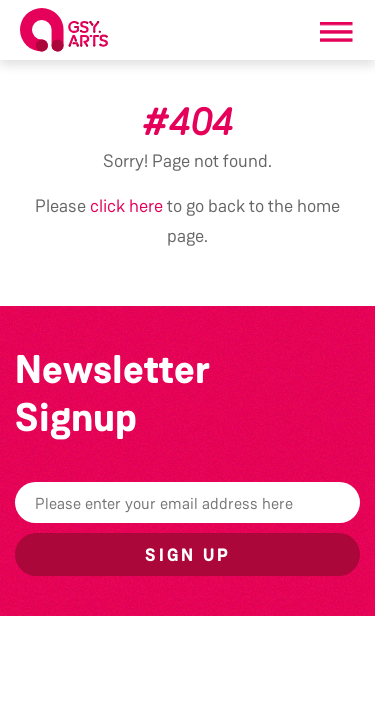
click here (126, 206)
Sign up (188, 555)
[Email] (187, 502)
